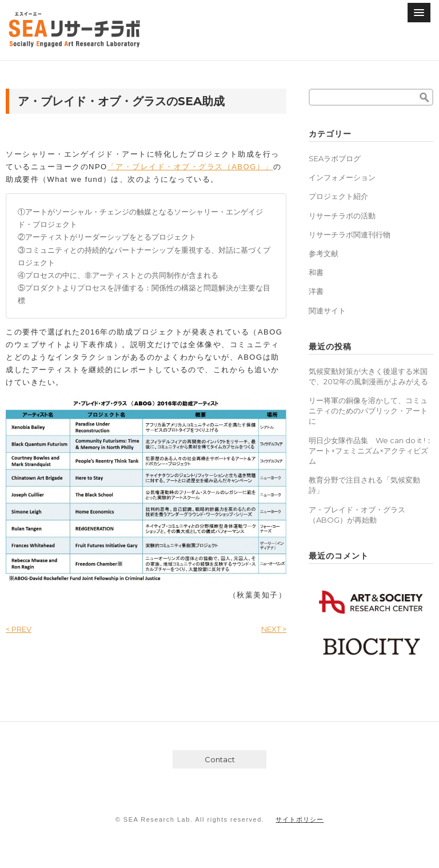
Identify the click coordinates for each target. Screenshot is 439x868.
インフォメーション (342, 177)
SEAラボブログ (335, 158)
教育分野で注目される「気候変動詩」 (364, 485)
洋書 (316, 291)
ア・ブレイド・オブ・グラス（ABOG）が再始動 (357, 515)
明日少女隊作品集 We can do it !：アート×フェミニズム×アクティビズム (371, 451)
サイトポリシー (300, 819)
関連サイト (327, 310)
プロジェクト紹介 (338, 196)
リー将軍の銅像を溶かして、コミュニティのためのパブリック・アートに (368, 411)
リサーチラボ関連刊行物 (350, 234)
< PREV (19, 629)
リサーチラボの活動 (342, 216)
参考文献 (324, 253)
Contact (220, 759)
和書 (316, 272)
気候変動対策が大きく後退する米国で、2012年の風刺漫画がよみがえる (368, 376)
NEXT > (274, 629)
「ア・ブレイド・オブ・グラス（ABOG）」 (190, 167)
